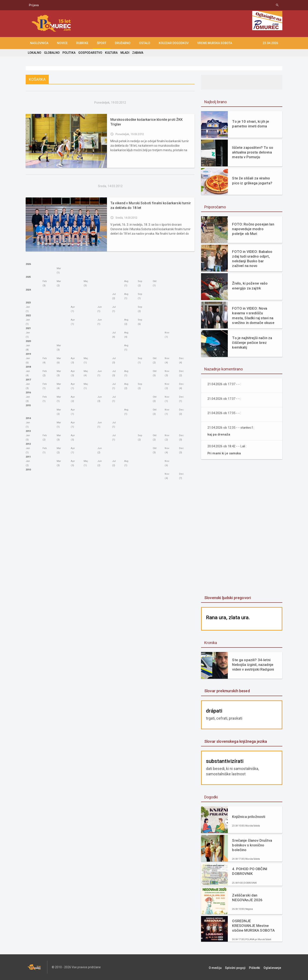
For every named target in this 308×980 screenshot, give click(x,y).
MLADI (124, 53)
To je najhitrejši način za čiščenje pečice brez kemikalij (252, 343)
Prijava (34, 5)
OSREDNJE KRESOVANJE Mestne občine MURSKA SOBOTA (253, 926)
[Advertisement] (242, 528)
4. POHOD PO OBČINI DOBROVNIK (249, 871)
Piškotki (257, 967)
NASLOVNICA (39, 43)
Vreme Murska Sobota (215, 43)
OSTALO (145, 43)
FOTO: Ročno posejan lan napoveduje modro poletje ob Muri (253, 229)
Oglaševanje (274, 967)
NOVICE (62, 43)
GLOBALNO (52, 53)
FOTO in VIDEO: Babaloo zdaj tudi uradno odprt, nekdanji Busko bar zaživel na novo (252, 259)
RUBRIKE (82, 43)
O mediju (221, 967)
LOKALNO (34, 53)
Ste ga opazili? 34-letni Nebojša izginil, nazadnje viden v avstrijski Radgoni (253, 665)
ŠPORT (102, 43)
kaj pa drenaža (219, 434)
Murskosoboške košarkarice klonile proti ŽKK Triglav (146, 122)
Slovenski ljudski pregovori (227, 598)
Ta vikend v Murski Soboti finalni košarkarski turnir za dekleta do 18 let (150, 205)
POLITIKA (68, 53)
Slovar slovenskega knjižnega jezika (235, 741)
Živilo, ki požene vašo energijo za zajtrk (250, 286)
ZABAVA (136, 53)
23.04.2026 (270, 43)
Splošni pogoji (240, 967)
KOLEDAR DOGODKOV (174, 43)
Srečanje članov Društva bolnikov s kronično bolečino (252, 845)
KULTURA (110, 53)
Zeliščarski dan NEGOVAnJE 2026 (247, 898)
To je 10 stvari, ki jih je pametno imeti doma (250, 124)
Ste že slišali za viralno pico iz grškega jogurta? (252, 180)
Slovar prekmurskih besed (227, 691)
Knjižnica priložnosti (248, 817)
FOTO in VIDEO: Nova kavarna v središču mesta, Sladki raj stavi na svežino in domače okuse (253, 315)
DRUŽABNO (123, 43)
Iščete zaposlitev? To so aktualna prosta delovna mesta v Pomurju (252, 152)
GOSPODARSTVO (90, 53)
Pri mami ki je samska (225, 453)
